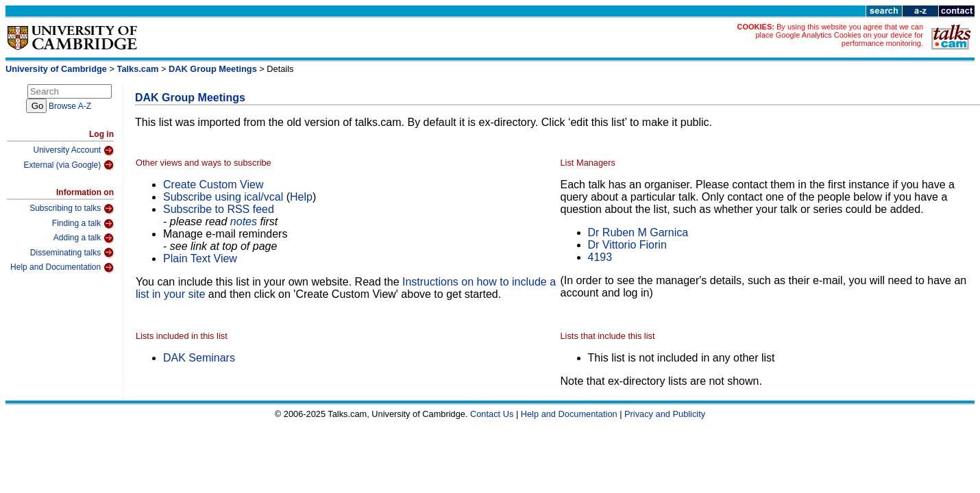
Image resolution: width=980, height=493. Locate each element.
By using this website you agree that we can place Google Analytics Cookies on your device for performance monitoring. (839, 35)
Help (301, 197)
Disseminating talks (72, 253)
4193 (600, 257)
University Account (73, 151)
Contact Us (492, 414)
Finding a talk (83, 224)
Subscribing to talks (72, 209)
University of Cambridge (56, 69)
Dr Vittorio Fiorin (627, 245)
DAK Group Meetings (213, 69)
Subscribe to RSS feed (219, 209)
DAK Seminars (199, 358)
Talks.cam (138, 69)
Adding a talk (84, 238)
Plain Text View (200, 258)
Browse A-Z (70, 106)
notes (244, 222)
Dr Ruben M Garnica (638, 232)
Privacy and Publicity (665, 414)
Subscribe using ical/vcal (223, 197)
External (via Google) (69, 165)
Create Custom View (213, 185)
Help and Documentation (62, 268)
